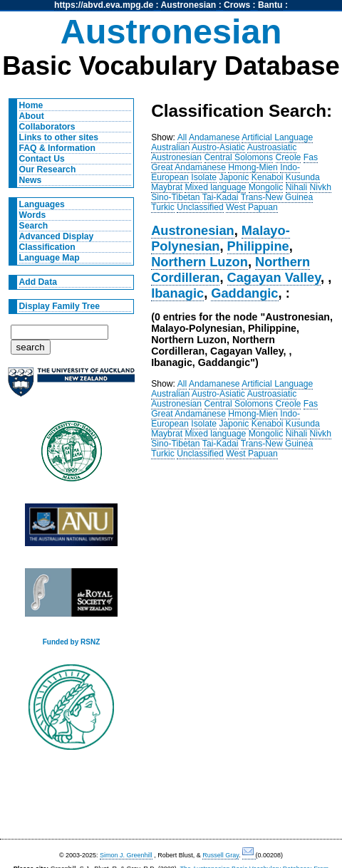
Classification (47, 247)
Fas (311, 157)
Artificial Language (277, 137)
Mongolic (266, 187)
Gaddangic (244, 293)
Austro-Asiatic (218, 147)
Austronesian (189, 5)
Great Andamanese (188, 167)
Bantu (270, 5)
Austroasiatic (272, 147)
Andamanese (214, 137)
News (31, 180)
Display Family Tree (60, 306)
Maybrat (167, 187)
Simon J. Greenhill (126, 855)
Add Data (38, 282)
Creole (289, 157)
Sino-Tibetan (175, 197)
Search (34, 226)
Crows (237, 5)
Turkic (163, 207)
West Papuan (252, 207)
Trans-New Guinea (277, 197)
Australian (170, 147)
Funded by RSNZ (72, 642)
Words (33, 215)
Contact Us (42, 159)
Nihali (296, 187)
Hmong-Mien (253, 167)
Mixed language (215, 187)
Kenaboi (268, 177)
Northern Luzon (199, 262)
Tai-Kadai (221, 197)
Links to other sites (59, 137)
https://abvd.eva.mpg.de (104, 5)
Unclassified (200, 207)
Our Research (48, 169)
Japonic (234, 177)
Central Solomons (239, 157)
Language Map (50, 258)
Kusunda (303, 177)
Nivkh (321, 187)
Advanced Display (57, 236)
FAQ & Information (57, 148)
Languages (42, 204)
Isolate (204, 177)
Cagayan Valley (274, 277)
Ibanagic (177, 293)
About (32, 116)
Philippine (258, 246)
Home (31, 105)
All (182, 137)
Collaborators (47, 127)
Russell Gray (221, 855)
